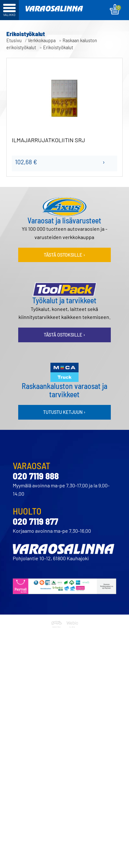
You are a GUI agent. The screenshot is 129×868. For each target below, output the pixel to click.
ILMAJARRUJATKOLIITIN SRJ (48, 140)
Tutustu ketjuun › (64, 412)
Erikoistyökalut (58, 47)
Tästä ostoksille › (64, 255)
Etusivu (14, 40)
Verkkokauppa (42, 40)
